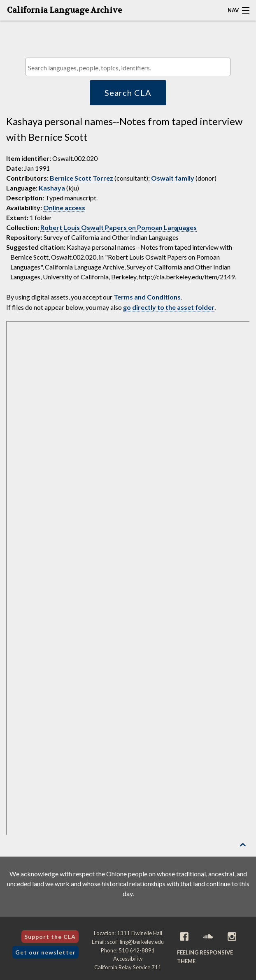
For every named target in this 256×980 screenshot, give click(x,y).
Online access (64, 208)
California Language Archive (64, 10)
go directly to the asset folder (169, 307)
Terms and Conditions (147, 297)
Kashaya (52, 188)
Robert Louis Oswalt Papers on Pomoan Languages (119, 227)
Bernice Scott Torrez (81, 178)
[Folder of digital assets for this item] (128, 578)
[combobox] (128, 67)
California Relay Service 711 (128, 967)
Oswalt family (173, 178)
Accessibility (128, 959)
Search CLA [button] (128, 93)
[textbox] (130, 68)
